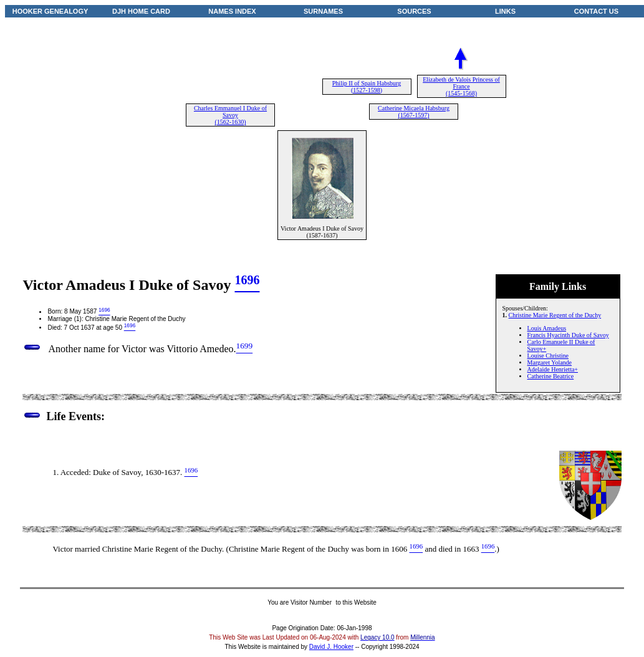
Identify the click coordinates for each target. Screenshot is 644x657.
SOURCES (414, 11)
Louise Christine (548, 356)
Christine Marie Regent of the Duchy (555, 315)
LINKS (505, 11)
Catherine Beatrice (551, 376)
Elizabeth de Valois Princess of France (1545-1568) (461, 86)
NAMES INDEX (232, 11)
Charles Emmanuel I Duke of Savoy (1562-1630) (230, 115)
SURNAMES (323, 11)
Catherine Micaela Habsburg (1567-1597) (414, 112)
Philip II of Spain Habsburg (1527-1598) (367, 87)
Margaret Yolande (550, 362)
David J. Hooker (331, 647)
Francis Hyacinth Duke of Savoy (568, 335)
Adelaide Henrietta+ (553, 369)
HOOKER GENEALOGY (50, 11)
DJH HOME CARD (141, 11)
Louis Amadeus (547, 328)
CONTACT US (596, 11)
